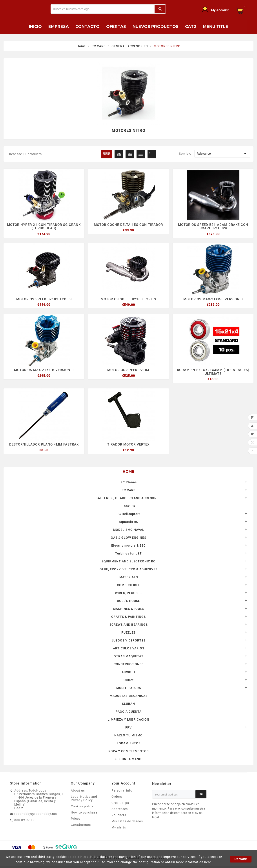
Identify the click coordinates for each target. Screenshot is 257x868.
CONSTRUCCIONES (129, 666)
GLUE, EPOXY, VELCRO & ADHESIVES (128, 571)
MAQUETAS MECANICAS (129, 698)
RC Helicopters (128, 516)
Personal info (122, 792)
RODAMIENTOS (128, 745)
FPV (128, 729)
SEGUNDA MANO (128, 761)
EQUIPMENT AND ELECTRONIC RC (128, 563)
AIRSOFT (129, 674)
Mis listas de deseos (127, 823)
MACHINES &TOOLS (129, 611)
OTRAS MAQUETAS (128, 658)
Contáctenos (81, 827)
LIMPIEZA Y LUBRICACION (128, 721)
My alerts (119, 829)
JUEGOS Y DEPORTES (128, 642)
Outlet (129, 682)
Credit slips (120, 805)
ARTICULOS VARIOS (129, 650)
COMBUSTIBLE (129, 587)
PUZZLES (128, 634)
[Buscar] (103, 9)
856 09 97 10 (25, 822)
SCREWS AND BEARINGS (129, 627)
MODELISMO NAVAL (129, 532)
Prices (76, 821)
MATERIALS (129, 579)
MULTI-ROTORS (129, 690)
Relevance (222, 154)
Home (128, 474)
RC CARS (128, 492)
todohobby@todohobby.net (36, 816)
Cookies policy (82, 808)
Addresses (120, 811)
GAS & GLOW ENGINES (128, 540)
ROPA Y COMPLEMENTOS (128, 753)
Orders (117, 799)
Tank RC (128, 508)
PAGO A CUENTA (129, 714)
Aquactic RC (129, 524)
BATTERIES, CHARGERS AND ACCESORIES (129, 500)
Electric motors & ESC (128, 547)
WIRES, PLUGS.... (128, 595)
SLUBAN (128, 706)
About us (78, 792)
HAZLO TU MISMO (128, 737)
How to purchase (84, 814)
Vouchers (119, 817)
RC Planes (129, 484)
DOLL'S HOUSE (128, 603)
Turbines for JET (128, 555)
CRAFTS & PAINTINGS (128, 619)
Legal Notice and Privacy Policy (84, 800)
